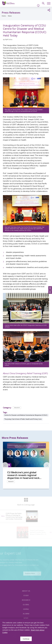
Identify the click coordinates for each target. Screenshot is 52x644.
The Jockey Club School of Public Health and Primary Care (23, 419)
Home (4, 16)
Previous (5, 465)
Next (47, 465)
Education (17, 408)
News (10, 16)
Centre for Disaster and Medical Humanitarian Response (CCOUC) (26, 415)
